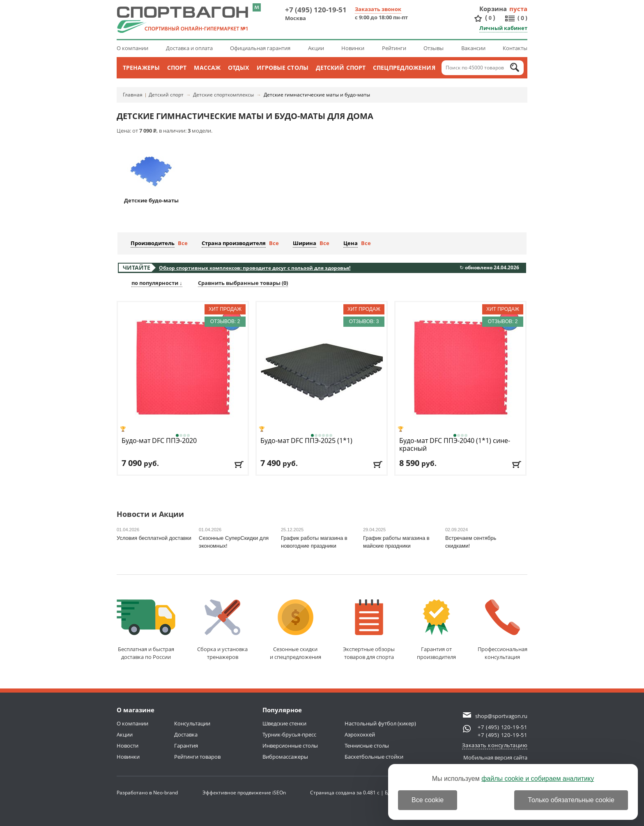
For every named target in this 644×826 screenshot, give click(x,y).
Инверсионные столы (290, 746)
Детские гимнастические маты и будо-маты (317, 95)
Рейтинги (394, 48)
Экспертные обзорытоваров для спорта (369, 630)
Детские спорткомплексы (223, 95)
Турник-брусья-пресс (289, 734)
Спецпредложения (404, 68)
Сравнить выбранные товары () (243, 283)
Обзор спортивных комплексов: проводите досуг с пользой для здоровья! (255, 268)
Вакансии (473, 48)
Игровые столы (283, 68)
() (490, 18)
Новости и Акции (150, 515)
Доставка (186, 734)
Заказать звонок (378, 9)
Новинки (353, 48)
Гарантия (186, 746)
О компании (132, 48)
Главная (133, 95)
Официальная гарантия (260, 48)
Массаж (207, 68)
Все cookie (428, 800)
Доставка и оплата (189, 48)
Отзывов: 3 (364, 321)
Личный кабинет (503, 28)
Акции (316, 48)
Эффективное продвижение (244, 793)
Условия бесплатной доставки (154, 538)
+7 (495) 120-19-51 (316, 10)
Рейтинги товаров (197, 757)
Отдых (239, 68)
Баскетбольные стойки (374, 757)
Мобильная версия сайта (495, 757)
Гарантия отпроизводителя (436, 630)
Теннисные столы (367, 746)
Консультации (192, 723)
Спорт (177, 68)
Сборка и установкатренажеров (222, 630)
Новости (128, 746)
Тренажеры (141, 68)
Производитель (153, 243)
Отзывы (434, 48)
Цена (351, 243)
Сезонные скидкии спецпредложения (296, 630)
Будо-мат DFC (159, 441)
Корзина (493, 9)
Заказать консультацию (495, 745)
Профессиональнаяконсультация (503, 630)
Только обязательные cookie (571, 800)
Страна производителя (234, 243)
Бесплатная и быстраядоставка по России (146, 630)
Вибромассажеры (285, 757)
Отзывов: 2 (225, 321)
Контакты (515, 48)
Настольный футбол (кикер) (380, 723)
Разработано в (147, 793)
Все (183, 243)
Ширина (305, 243)
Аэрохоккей (360, 734)
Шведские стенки (284, 723)
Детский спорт (341, 68)
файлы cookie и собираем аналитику (538, 779)
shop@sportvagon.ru (501, 716)
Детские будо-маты (151, 175)
